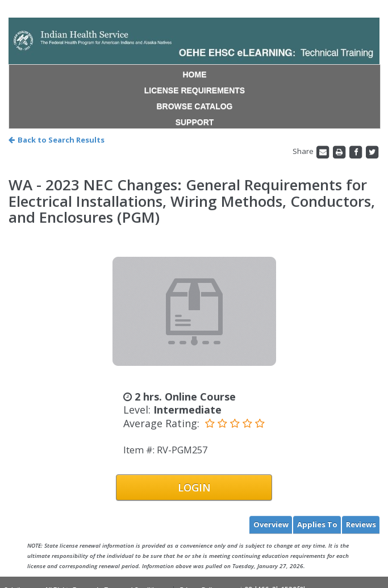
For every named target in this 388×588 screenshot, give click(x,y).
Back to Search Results (57, 140)
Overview (271, 524)
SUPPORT (195, 122)
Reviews (361, 524)
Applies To (317, 524)
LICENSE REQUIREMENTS (195, 90)
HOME (195, 74)
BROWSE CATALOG (194, 106)
